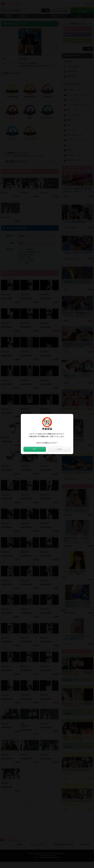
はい (35, 449)
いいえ (59, 449)
